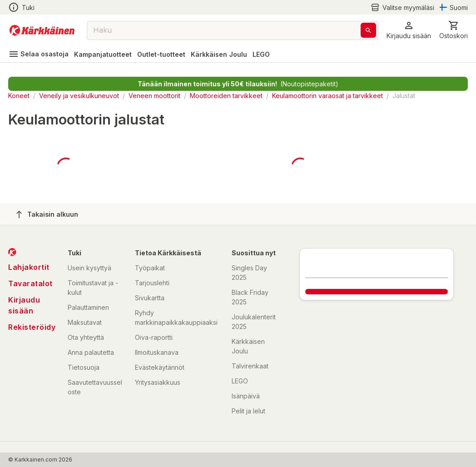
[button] (409, 30)
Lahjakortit (29, 267)
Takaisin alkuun (47, 214)
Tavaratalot (30, 283)
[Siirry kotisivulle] (42, 30)
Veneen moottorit (154, 96)
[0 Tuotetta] (454, 30)
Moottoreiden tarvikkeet (226, 96)
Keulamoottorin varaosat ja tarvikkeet (327, 96)
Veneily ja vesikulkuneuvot (79, 96)
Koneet (19, 96)
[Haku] (368, 30)
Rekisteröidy (32, 327)
